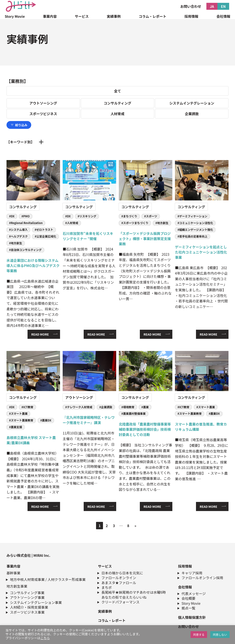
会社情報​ (185, 587)
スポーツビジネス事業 (27, 612)
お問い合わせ (191, 6)
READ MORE (40, 334)
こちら (45, 638)
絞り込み (19, 125)
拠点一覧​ (188, 608)
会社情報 (223, 16)
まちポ (107, 587)
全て (117, 91)
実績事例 (114, 16)
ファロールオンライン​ (119, 578)
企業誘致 (192, 114)
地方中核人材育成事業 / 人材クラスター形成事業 (48, 579)
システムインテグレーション (192, 103)
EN (223, 6)
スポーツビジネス (43, 114)
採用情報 (191, 16)
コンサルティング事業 (27, 593)
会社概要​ (188, 598)
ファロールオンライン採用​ (202, 578)
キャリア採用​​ (192, 573)
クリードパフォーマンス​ (121, 602)
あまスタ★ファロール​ (119, 583)
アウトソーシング (43, 103)
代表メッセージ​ (194, 593)
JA (212, 6)
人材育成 (117, 114)
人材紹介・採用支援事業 (29, 607)
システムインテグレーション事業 (36, 602)
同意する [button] (199, 635)
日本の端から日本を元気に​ (122, 573)
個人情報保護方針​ (192, 617)
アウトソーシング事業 (27, 597)
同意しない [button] (220, 635)
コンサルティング (117, 103)
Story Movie (15, 16)
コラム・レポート (153, 16)
